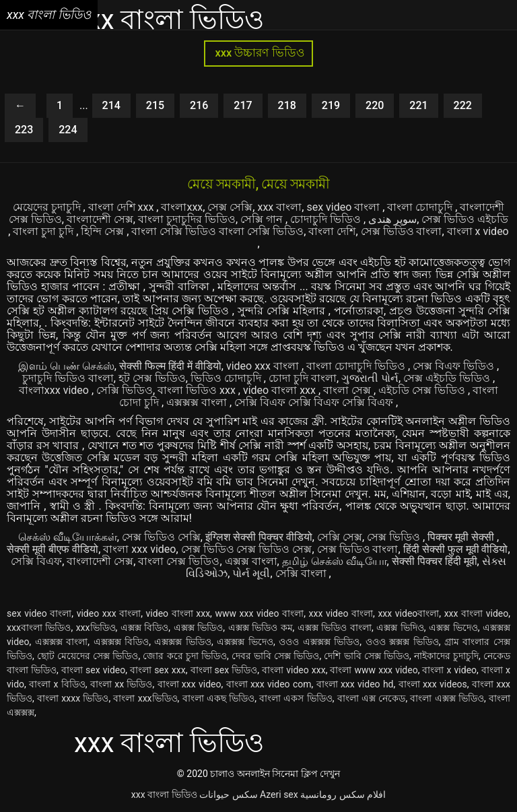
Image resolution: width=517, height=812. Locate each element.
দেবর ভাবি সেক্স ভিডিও (276, 656)
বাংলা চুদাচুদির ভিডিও (187, 219)
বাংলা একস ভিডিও (296, 698)
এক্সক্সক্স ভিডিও (183, 642)
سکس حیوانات (228, 794)
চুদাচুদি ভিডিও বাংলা (68, 378)
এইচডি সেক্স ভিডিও (423, 390)
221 (418, 105)
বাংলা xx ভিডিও (122, 684)
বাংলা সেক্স (348, 390)
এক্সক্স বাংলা (251, 561)
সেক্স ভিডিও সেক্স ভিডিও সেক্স (247, 549)
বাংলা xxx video (139, 549)
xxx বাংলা (279, 207)
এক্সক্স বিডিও (145, 628)
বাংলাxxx (182, 207)
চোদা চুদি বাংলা (303, 378)
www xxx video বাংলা (259, 613)
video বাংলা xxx (281, 390)
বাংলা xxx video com (269, 684)
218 (287, 105)
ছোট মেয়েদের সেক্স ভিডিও (88, 656)
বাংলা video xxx (294, 670)
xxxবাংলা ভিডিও (39, 628)
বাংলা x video (478, 231)
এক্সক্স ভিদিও (400, 628)
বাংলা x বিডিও (57, 684)
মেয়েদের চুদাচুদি (48, 207)
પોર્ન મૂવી (251, 573)
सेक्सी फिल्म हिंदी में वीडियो (170, 366)
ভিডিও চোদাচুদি (227, 378)
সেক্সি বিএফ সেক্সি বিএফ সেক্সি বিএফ (315, 402)
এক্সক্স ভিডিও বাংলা (335, 628)
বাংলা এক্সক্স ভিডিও (447, 698)
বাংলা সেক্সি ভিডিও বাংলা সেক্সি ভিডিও (217, 231)
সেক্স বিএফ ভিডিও (455, 366)
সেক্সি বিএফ (36, 561)
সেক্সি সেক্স (340, 537)
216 (199, 105)
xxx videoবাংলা (408, 613)
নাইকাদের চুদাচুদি (446, 656)
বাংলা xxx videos (433, 684)
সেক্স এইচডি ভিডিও (448, 378)
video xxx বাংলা (264, 366)
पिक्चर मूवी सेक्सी (462, 537)
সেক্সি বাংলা (302, 573)
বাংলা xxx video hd (355, 684)
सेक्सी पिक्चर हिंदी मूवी (435, 561)
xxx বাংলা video (477, 613)
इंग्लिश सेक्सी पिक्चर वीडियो (259, 537)
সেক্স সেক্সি (230, 207)
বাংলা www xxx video (374, 670)
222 (463, 105)
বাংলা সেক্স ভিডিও (179, 561)
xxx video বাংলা (341, 613)
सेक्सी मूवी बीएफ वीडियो (53, 549)
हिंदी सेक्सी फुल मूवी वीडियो (456, 549)
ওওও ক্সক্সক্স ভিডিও (402, 642)
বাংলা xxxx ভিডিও (73, 698)
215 (155, 105)
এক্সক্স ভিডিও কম (261, 628)
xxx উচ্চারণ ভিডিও (258, 53)
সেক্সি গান (263, 219)
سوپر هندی (392, 219)
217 (243, 105)
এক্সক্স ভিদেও (453, 628)
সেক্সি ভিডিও (125, 390)
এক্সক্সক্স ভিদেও (245, 642)
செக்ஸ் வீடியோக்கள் (68, 537)
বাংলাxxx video (55, 390)
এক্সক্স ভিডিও (199, 628)
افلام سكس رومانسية (343, 794)
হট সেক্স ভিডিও (152, 378)
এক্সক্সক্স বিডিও (122, 642)
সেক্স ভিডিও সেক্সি (161, 537)
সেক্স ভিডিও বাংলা (402, 231)
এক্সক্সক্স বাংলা (198, 402)
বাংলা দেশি (332, 231)
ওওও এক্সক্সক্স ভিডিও (319, 642)
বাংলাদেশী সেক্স (100, 219)
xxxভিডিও (96, 628)
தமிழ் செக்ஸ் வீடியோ (335, 561)
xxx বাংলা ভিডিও (164, 794)
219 (331, 105)
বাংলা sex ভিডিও (224, 670)
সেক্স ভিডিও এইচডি (465, 219)
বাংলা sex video (93, 670)
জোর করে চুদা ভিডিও (185, 656)
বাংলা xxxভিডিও (145, 698)
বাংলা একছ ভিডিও (219, 698)
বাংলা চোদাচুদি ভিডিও (357, 366)
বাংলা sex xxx (158, 670)
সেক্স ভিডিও (395, 537)
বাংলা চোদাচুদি (421, 207)
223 (24, 130)
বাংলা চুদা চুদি (44, 231)
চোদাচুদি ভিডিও (327, 219)
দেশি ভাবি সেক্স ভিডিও (367, 656)
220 (375, 105)
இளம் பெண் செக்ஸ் (66, 366)
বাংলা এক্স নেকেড (372, 698)
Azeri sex (279, 794)
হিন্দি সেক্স (104, 231)
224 (68, 130)
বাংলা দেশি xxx (123, 207)
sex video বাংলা (344, 207)
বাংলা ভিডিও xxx (198, 390)
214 (111, 105)
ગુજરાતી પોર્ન (370, 378)
